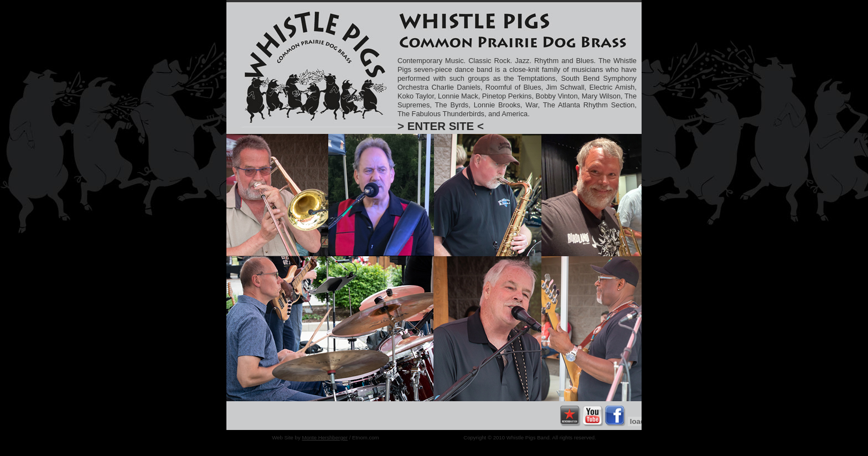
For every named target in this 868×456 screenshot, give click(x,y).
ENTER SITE (441, 126)
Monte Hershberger (325, 437)
